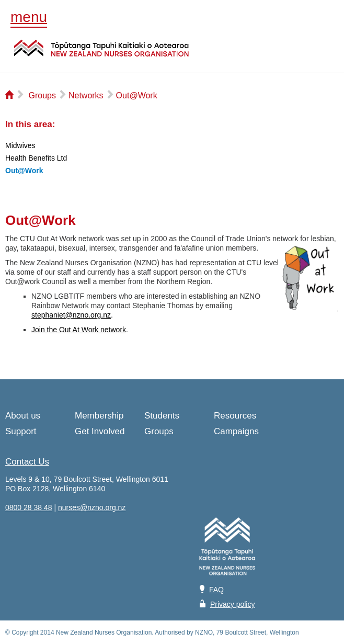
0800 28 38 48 (29, 507)
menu (29, 17)
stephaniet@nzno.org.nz (71, 315)
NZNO (101, 54)
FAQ (216, 590)
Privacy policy (233, 604)
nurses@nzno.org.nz (92, 507)
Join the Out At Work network (79, 330)
